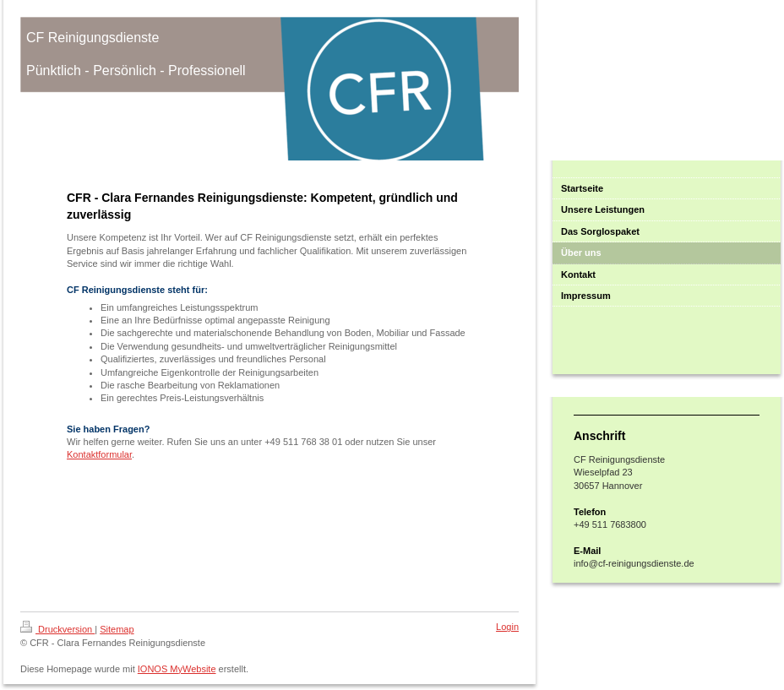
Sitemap (117, 629)
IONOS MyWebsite (177, 669)
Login (507, 627)
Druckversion (57, 629)
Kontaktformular (99, 454)
